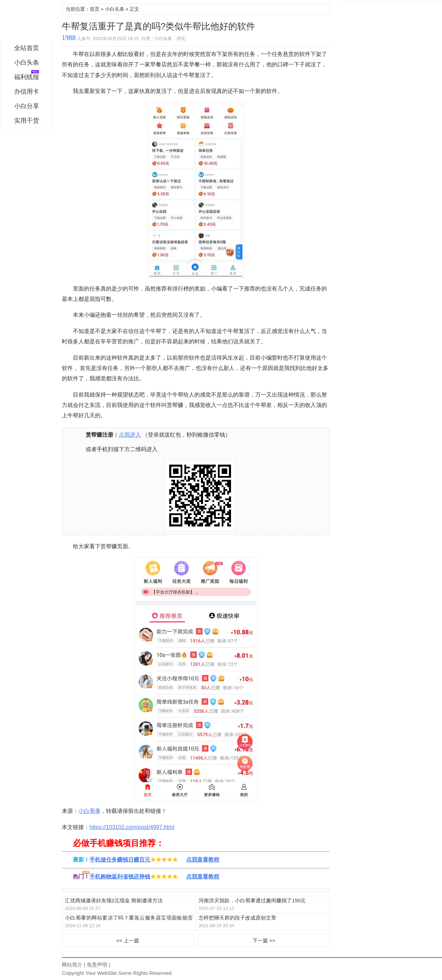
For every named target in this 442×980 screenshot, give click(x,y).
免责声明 (97, 965)
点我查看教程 (203, 860)
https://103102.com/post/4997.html (132, 827)
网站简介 (72, 965)
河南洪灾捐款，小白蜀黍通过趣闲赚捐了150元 (252, 900)
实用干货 (27, 121)
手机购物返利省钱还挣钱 (120, 877)
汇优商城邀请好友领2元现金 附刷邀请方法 (114, 900)
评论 (181, 39)
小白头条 (27, 63)
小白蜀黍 (27, 22)
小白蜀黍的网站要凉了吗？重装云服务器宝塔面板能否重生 (129, 918)
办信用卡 (27, 92)
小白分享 (27, 106)
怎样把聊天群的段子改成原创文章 (237, 918)
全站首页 (27, 48)
